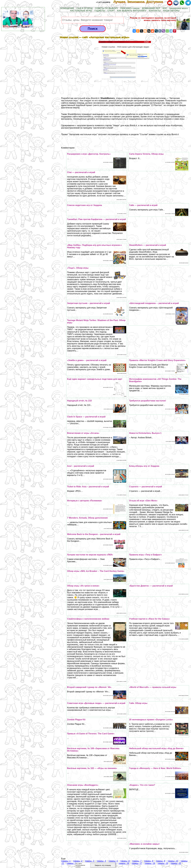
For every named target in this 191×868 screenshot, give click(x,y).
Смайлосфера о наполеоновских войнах (88, 619)
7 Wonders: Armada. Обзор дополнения (87, 518)
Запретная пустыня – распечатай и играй (88, 303)
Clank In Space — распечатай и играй (86, 417)
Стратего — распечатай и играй (145, 487)
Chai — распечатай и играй (81, 172)
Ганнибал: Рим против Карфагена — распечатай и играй (96, 219)
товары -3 (89, 861)
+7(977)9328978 (103, 2)
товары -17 (137, 863)
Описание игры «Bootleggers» (83, 785)
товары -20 (176, 863)
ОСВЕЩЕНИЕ (67, 8)
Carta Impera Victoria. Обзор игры (146, 154)
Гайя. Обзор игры (138, 703)
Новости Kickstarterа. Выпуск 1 (145, 433)
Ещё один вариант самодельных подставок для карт (95, 379)
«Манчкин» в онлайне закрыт (144, 844)
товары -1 (66, 861)
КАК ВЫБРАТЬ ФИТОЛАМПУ (132, 11)
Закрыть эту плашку (103, 865)
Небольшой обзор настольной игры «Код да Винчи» (156, 748)
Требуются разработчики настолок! (148, 401)
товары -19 (163, 863)
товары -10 (173, 861)
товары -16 (124, 863)
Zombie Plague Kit (76, 720)
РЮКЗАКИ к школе (130, 8)
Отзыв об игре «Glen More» (143, 501)
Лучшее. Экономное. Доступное (140, 2)
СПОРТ (111, 11)
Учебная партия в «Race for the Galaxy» (149, 619)
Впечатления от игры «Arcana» (83, 433)
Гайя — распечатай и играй (143, 205)
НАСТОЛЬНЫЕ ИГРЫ (81, 11)
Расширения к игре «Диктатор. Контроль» (89, 154)
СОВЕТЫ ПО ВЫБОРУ (107, 8)
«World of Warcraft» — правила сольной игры (153, 687)
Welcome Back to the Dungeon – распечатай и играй (94, 534)
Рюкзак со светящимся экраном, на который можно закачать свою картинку (153, 19)
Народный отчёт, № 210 (79, 401)
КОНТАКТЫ (155, 11)
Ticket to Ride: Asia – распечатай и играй (88, 487)
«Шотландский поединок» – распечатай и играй (154, 303)
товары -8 (149, 861)
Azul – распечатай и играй (81, 466)
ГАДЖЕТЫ (100, 11)
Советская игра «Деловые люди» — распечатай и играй (96, 703)
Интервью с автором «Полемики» (85, 501)
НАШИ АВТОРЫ (171, 11)
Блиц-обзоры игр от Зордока (144, 466)
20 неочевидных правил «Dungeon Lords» (151, 720)
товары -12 (72, 863)
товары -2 (78, 861)
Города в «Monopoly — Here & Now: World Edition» (155, 768)
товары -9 (160, 861)
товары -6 (125, 861)
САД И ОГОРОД (85, 8)
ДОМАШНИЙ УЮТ (151, 8)
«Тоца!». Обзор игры (78, 268)
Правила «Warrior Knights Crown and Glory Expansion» (157, 360)
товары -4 (101, 861)
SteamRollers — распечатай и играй (148, 245)
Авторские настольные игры (83, 134)
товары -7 (137, 861)
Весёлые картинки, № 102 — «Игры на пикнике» (92, 768)
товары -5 (113, 861)
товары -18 (150, 863)
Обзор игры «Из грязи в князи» (83, 586)
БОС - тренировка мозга (175, 8)
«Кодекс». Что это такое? (142, 785)
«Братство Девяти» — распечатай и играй (151, 586)
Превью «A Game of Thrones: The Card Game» (91, 734)
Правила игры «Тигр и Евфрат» (146, 555)
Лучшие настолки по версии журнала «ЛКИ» (90, 555)
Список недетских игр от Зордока (84, 205)
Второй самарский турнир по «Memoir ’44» (89, 687)
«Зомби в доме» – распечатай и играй (87, 360)
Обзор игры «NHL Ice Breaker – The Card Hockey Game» (96, 571)
